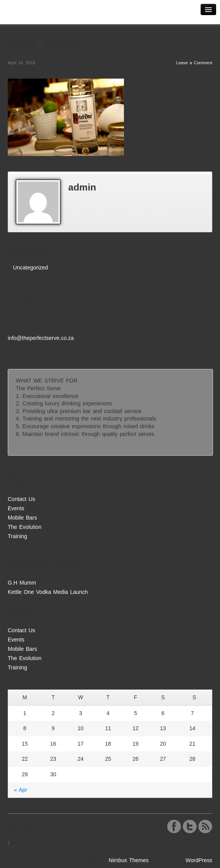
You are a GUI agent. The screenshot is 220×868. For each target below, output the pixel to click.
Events (16, 508)
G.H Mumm (22, 583)
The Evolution (25, 527)
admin (82, 187)
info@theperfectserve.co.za (41, 338)
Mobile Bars (22, 518)
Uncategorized (31, 268)
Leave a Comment (194, 63)
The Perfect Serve (35, 14)
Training (17, 536)
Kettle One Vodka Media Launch (48, 592)
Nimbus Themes (129, 860)
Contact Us (21, 499)
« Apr (21, 790)
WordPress (199, 860)
